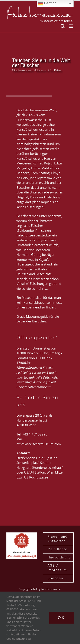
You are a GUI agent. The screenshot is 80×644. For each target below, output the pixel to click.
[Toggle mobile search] (63, 26)
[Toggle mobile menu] (71, 26)
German (47, 3)
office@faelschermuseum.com (39, 444)
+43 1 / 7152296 (35, 434)
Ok (61, 618)
